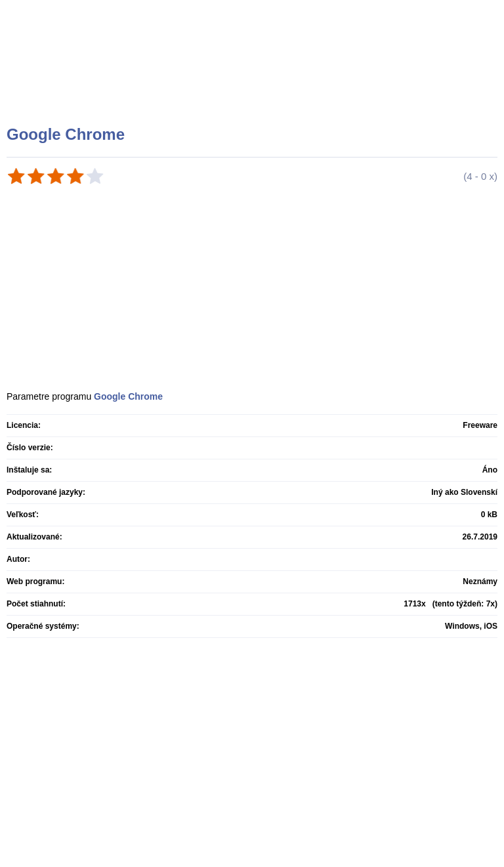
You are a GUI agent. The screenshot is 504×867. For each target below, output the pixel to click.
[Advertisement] (254, 79)
